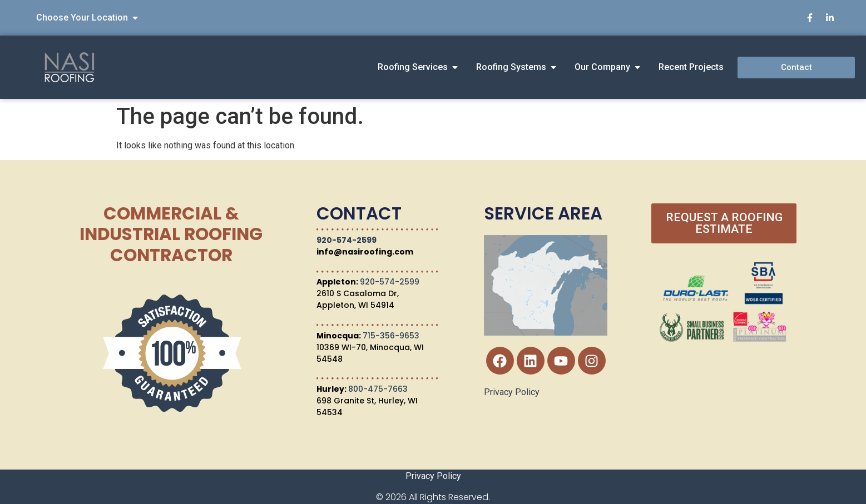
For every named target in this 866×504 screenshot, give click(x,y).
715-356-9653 (391, 336)
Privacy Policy (512, 392)
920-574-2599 (347, 240)
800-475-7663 (378, 389)
